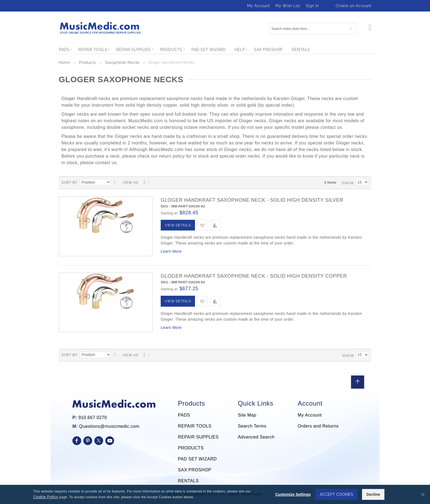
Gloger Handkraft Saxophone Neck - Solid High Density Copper (254, 276)
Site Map (247, 415)
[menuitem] (64, 50)
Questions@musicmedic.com (109, 426)
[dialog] (215, 494)
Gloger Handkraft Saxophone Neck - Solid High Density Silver (252, 200)
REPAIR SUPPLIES (198, 437)
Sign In (312, 6)
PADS (184, 415)
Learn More (171, 251)
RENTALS (188, 481)
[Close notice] (423, 495)
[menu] (215, 50)
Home (65, 62)
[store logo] (100, 28)
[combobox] (313, 29)
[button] (202, 225)
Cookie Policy (46, 497)
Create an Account (354, 6)
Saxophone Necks (123, 62)
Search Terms (252, 426)
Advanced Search (256, 437)
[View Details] (178, 225)
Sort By (69, 182)
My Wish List (288, 6)
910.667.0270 (93, 418)
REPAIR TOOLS (195, 426)
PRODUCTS (191, 448)
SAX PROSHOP (195, 470)
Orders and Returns (318, 426)
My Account (258, 6)
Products (88, 62)
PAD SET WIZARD (197, 459)
